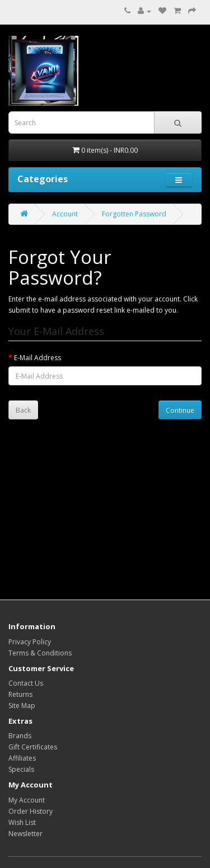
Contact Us (26, 683)
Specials (21, 769)
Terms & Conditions (40, 653)
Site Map (22, 706)
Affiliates (22, 758)
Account (65, 214)
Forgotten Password (134, 214)
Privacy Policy (30, 642)
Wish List (22, 822)
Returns (20, 694)
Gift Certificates (33, 747)
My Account (27, 800)
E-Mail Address (38, 358)
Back (23, 410)
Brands (20, 736)
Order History (31, 811)
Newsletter (25, 834)
